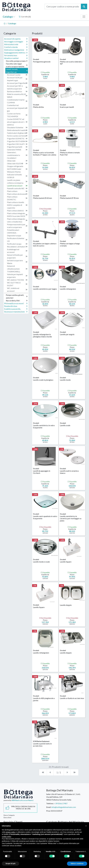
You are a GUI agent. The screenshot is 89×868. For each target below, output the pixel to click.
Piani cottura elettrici (17, 211)
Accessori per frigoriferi (17, 83)
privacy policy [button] (11, 832)
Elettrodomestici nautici (17, 130)
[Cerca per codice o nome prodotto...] (63, 6)
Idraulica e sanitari (16, 58)
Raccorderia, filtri (17, 301)
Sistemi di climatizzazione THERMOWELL (17, 269)
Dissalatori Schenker (17, 127)
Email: (49, 807)
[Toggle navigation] (84, 17)
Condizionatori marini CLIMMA (17, 101)
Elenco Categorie (9, 815)
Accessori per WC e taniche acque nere (17, 87)
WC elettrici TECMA (17, 280)
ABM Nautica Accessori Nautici (23, 800)
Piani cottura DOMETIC (17, 198)
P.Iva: (48, 811)
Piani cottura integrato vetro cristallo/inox (17, 220)
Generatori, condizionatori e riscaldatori (17, 155)
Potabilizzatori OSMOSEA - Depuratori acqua (17, 233)
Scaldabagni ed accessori (17, 251)
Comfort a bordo (16, 47)
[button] (86, 826)
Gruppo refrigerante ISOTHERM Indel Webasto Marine (17, 169)
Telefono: (50, 803)
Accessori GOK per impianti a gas (17, 79)
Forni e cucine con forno (17, 136)
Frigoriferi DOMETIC (17, 139)
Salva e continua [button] (77, 863)
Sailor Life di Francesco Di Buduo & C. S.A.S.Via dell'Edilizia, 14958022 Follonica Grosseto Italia (63, 797)
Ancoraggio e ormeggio (16, 42)
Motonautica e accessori (16, 303)
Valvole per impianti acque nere (17, 276)
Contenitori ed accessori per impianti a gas (17, 108)
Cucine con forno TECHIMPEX (17, 115)
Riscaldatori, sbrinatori (17, 247)
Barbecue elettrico (17, 91)
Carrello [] (25, 17)
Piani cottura (17, 191)
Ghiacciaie (17, 161)
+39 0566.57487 (61, 803)
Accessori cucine (17, 75)
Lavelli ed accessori (17, 186)
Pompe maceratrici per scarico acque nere (17, 226)
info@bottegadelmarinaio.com (64, 807)
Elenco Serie (7, 818)
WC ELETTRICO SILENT (17, 284)
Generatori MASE (17, 150)
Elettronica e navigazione (16, 50)
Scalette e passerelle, (16, 309)
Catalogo (9, 17)
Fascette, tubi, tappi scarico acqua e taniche (17, 65)
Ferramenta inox (16, 55)
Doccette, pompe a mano (17, 61)
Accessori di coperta (16, 39)
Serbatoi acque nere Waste (17, 262)
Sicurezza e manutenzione (16, 312)
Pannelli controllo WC (17, 188)
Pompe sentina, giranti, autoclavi (17, 296)
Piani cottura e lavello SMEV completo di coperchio (17, 205)
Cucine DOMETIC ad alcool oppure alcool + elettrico (17, 122)
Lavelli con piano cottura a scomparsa (17, 181)
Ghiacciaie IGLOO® (17, 164)
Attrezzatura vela (16, 44)
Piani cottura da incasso (17, 194)
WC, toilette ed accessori (17, 290)
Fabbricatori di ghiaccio (17, 133)
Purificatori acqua (17, 244)
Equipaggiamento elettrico (16, 53)
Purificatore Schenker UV (17, 240)
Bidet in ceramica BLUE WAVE (17, 96)
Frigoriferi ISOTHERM (17, 141)
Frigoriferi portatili (17, 147)
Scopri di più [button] (10, 863)
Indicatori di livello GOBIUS (17, 176)
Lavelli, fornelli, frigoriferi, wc (17, 71)
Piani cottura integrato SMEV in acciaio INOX (17, 215)
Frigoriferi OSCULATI (17, 144)
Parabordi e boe (16, 306)
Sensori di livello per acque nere (17, 256)
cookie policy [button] (6, 837)
